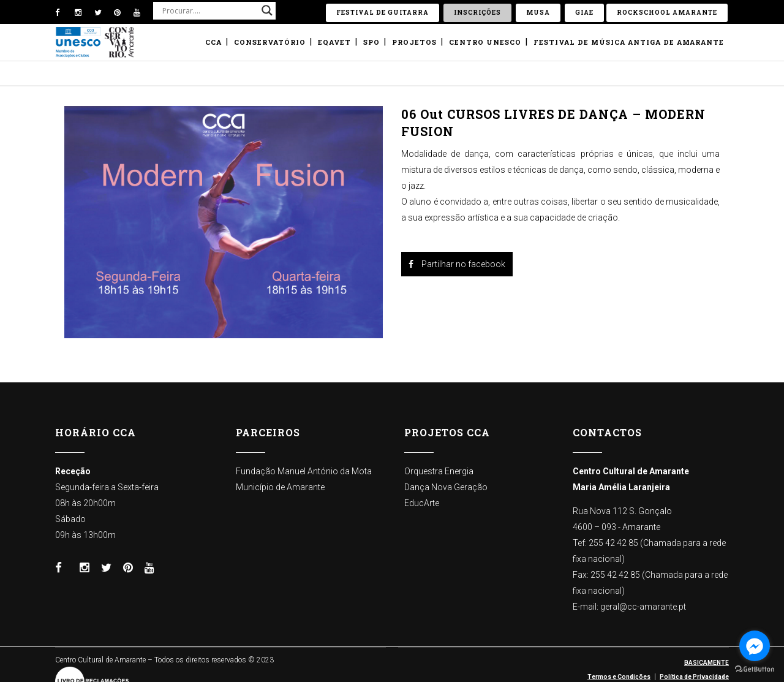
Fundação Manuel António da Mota (304, 471)
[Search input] (209, 10)
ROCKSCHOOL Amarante (667, 13)
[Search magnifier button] (267, 10)
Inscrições (477, 13)
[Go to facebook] (755, 646)
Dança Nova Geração (446, 487)
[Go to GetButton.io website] (755, 669)
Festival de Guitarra (383, 13)
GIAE (584, 13)
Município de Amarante (280, 487)
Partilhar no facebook (457, 264)
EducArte (422, 503)
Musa (538, 13)
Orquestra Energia (439, 471)
